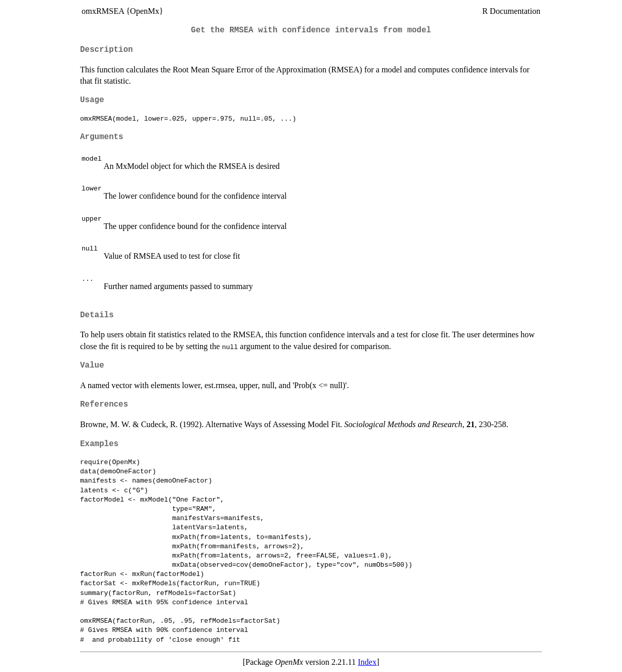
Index (367, 662)
